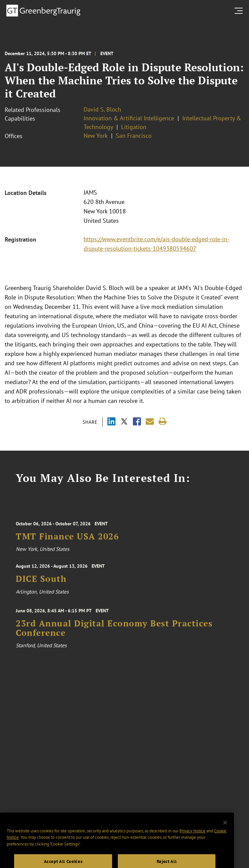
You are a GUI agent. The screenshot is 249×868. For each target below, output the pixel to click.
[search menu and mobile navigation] (240, 11)
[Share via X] (124, 422)
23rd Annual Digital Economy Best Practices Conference (114, 632)
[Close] (225, 832)
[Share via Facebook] (137, 422)
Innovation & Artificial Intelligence (129, 118)
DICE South (41, 581)
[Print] (163, 422)
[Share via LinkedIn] (111, 422)
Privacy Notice (192, 840)
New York (96, 136)
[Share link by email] (150, 422)
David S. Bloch (102, 109)
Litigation (134, 127)
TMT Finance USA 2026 (67, 540)
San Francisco (134, 136)
